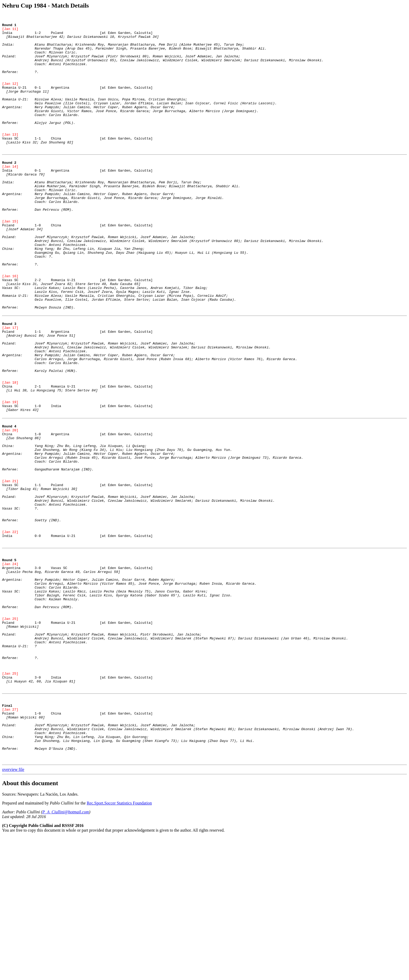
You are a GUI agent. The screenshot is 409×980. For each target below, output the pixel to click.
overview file (13, 913)
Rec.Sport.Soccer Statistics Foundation (119, 946)
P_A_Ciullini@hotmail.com (66, 955)
